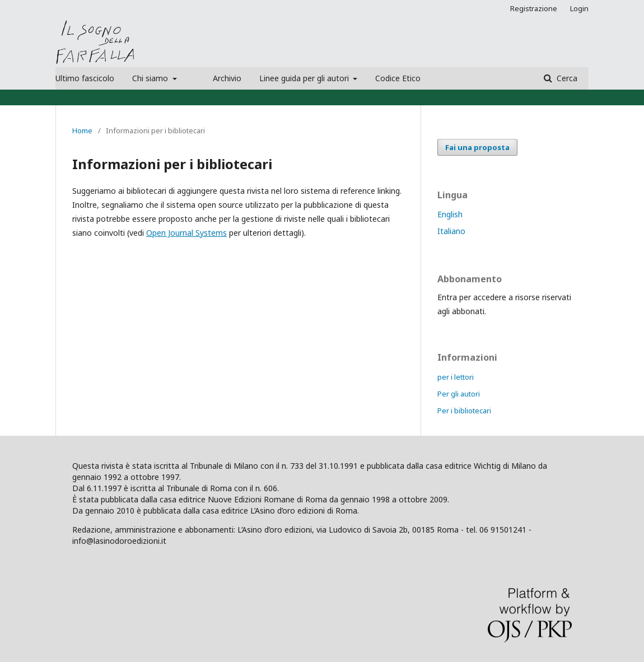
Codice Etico (398, 78)
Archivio (227, 78)
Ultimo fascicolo (85, 78)
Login (579, 8)
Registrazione (534, 8)
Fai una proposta (477, 147)
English (450, 214)
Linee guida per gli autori (305, 78)
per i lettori (456, 377)
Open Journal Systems (186, 233)
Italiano (451, 231)
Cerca (566, 78)
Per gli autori (459, 394)
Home (82, 130)
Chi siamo (151, 78)
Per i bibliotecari (464, 411)
